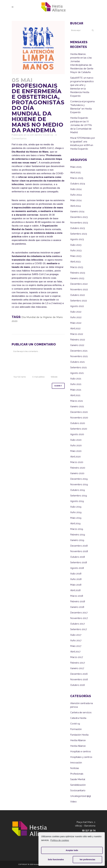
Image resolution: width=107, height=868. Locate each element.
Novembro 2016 (79, 679)
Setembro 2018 (79, 562)
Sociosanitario (78, 790)
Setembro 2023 (79, 234)
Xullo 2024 (76, 189)
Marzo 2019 (77, 529)
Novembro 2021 (79, 356)
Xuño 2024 (76, 195)
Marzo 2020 (77, 462)
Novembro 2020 (79, 418)
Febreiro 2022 (78, 340)
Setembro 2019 (79, 496)
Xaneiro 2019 (77, 540)
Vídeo (73, 802)
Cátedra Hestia (78, 718)
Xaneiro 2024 (77, 211)
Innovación (76, 763)
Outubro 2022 (78, 295)
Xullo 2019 (76, 507)
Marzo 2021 (77, 401)
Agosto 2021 (77, 373)
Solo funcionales (56, 860)
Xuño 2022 (76, 317)
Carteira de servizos (81, 712)
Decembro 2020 (79, 412)
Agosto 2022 (77, 306)
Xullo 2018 (76, 574)
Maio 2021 (76, 390)
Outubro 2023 (78, 228)
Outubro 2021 (77, 362)
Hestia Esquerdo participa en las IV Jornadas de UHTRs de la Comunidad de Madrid (81, 125)
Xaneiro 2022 (77, 345)
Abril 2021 (75, 395)
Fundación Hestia (79, 735)
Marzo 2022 (77, 334)
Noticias (75, 768)
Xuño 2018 (76, 579)
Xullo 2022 (76, 312)
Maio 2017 (76, 646)
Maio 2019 (76, 518)
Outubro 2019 (78, 490)
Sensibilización (78, 785)
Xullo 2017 (76, 635)
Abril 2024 (75, 206)
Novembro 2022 (79, 289)
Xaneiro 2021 (77, 406)
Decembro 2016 (79, 674)
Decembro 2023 (79, 217)
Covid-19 (48, 135)
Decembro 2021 (79, 351)
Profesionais (77, 774)
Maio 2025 (76, 167)
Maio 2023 (76, 256)
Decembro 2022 (79, 284)
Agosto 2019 (77, 501)
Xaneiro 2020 (77, 473)
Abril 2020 (75, 457)
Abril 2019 (75, 523)
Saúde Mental (78, 779)
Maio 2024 (76, 200)
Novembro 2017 (79, 618)
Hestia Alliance (78, 740)
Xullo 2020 (76, 440)
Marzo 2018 (77, 596)
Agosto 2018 (77, 568)
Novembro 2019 (79, 484)
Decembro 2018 (79, 546)
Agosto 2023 (77, 239)
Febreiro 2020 (78, 468)
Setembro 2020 (79, 429)
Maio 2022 (76, 323)
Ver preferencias (87, 860)
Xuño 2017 (76, 640)
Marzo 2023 (77, 267)
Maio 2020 (76, 451)
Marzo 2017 (77, 657)
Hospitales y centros (81, 757)
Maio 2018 (76, 585)
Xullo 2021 (76, 379)
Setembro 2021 (79, 367)
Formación (76, 729)
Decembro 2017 (79, 613)
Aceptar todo (72, 850)
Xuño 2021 (76, 384)
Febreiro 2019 (78, 535)
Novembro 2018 (79, 551)
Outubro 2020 (78, 423)
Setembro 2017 (79, 629)
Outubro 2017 (77, 624)
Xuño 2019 (76, 512)
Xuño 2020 (76, 445)
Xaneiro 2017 (77, 668)
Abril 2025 (75, 172)
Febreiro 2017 (78, 663)
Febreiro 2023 (78, 273)
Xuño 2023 (76, 250)
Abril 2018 (75, 590)
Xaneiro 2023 (77, 278)
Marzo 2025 (77, 178)
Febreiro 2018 (78, 601)
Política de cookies (60, 840)
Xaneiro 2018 (77, 607)
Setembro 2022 (79, 301)
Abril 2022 (75, 328)
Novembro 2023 (79, 223)
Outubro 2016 (78, 685)
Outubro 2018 (78, 557)
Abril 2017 (75, 652)
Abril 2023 (75, 262)
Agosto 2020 (77, 434)
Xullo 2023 (76, 245)
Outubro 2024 (78, 184)
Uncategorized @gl (81, 796)
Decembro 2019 (79, 479)
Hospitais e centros (81, 751)
